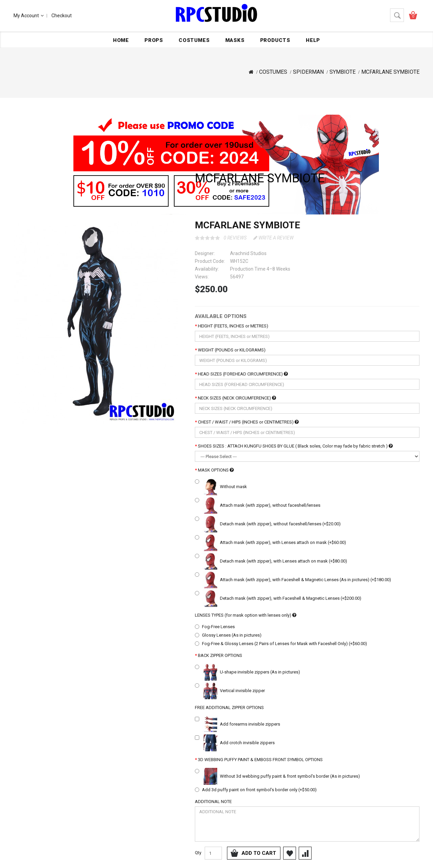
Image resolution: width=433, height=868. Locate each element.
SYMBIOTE (343, 72)
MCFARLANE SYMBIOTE (390, 72)
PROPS (154, 40)
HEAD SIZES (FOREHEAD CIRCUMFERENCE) (243, 374)
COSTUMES (194, 40)
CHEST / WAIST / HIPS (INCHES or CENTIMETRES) (248, 422)
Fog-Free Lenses (218, 627)
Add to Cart (259, 853)
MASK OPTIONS (216, 470)
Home (121, 40)
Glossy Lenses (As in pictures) (232, 635)
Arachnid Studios (248, 253)
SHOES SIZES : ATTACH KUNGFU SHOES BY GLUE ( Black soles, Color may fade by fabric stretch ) (295, 446)
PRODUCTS (275, 40)
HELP (313, 40)
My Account (29, 16)
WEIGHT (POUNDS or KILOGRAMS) (232, 350)
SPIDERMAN (308, 72)
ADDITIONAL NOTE (213, 802)
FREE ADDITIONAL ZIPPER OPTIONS (229, 707)
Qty (198, 853)
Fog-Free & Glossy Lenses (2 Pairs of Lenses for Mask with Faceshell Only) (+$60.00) (284, 644)
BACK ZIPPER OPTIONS (220, 655)
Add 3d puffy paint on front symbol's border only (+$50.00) (259, 790)
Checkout (62, 16)
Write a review (274, 238)
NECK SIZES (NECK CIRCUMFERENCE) (237, 398)
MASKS (235, 40)
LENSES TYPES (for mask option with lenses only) (246, 615)
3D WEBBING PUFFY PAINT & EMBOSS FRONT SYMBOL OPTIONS (260, 760)
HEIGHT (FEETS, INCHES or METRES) (233, 326)
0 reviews (235, 238)
